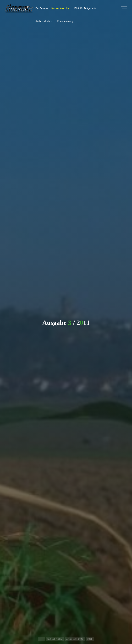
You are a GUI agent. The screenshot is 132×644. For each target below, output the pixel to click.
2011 (90, 639)
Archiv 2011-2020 (75, 639)
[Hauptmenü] (124, 8)
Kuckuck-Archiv (55, 639)
